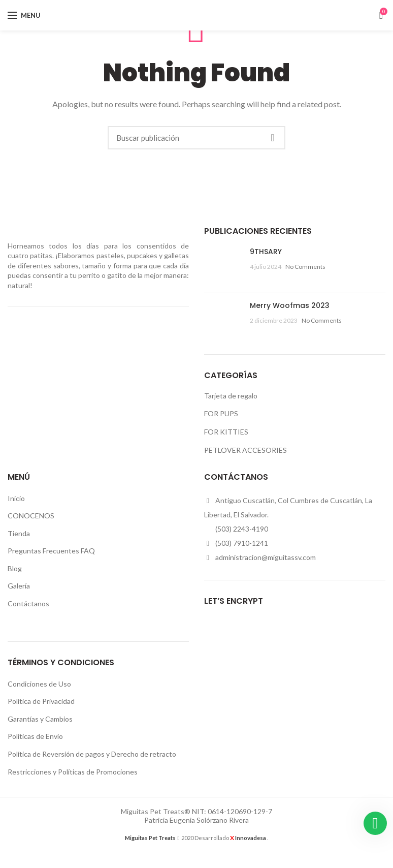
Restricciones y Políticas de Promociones (73, 772)
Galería (19, 586)
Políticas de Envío (35, 736)
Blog (15, 568)
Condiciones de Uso (39, 684)
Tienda (19, 533)
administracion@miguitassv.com (266, 557)
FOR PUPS (221, 413)
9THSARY (266, 252)
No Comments (305, 267)
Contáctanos (28, 603)
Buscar (273, 138)
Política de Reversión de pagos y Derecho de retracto (92, 754)
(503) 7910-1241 (242, 543)
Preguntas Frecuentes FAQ (51, 551)
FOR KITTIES (226, 432)
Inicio (16, 498)
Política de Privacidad (41, 701)
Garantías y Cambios (40, 719)
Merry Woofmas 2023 (290, 305)
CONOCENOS (31, 516)
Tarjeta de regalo (231, 396)
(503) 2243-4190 (242, 529)
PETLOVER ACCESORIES (245, 450)
